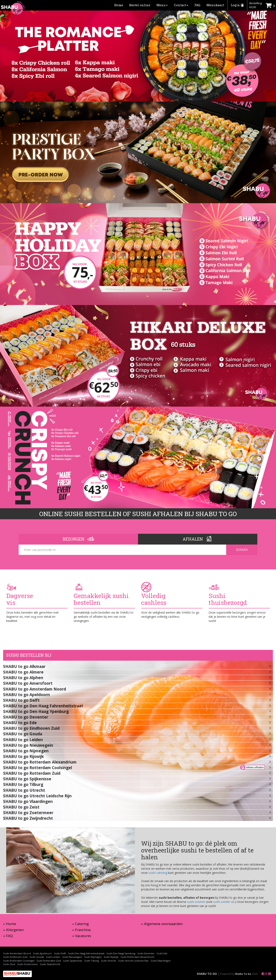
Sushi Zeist (9, 964)
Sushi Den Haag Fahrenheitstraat (86, 953)
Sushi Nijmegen (93, 957)
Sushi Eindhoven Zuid (15, 957)
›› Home (10, 924)
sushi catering (158, 873)
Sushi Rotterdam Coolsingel (19, 961)
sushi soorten (196, 902)
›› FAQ (8, 936)
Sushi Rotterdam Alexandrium (137, 957)
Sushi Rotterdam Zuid (49, 961)
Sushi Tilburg (92, 961)
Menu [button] (162, 5)
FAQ (197, 5)
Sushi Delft (60, 953)
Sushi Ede (162, 953)
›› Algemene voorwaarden (162, 924)
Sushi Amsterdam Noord (17, 953)
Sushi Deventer (146, 953)
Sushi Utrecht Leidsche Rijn (133, 961)
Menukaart (215, 5)
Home (119, 5)
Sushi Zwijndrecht (50, 964)
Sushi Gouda (37, 957)
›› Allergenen (13, 930)
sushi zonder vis (224, 902)
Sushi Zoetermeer (28, 964)
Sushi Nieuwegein (72, 957)
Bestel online (140, 5)
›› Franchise (81, 930)
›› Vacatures (82, 936)
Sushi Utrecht (108, 961)
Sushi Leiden (53, 957)
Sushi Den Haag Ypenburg (121, 953)
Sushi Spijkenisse (73, 961)
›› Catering (81, 924)
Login (237, 5)
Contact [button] (181, 5)
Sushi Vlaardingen (161, 961)
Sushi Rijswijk (111, 957)
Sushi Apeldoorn (42, 953)
